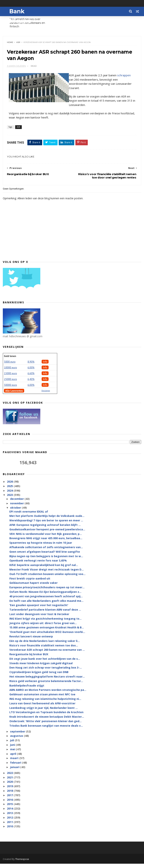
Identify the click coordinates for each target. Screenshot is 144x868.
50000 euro (10, 390)
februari (16, 767)
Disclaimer (46, 395)
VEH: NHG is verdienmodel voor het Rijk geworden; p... (46, 539)
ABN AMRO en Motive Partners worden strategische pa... (48, 695)
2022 (10, 778)
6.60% (31, 378)
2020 (10, 787)
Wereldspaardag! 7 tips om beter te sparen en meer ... (46, 525)
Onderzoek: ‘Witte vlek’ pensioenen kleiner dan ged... (45, 726)
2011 (10, 827)
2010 (10, 831)
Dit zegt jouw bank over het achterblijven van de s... (45, 664)
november (17, 508)
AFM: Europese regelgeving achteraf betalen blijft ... (45, 530)
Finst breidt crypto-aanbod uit (30, 583)
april (13, 758)
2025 (10, 491)
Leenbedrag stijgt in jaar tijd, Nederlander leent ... (43, 712)
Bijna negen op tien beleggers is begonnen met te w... (46, 561)
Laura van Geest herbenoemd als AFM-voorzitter (42, 708)
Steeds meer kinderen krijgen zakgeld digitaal (41, 668)
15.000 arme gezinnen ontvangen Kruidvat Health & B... (47, 632)
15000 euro (10, 378)
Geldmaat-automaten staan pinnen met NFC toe (42, 699)
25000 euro (10, 384)
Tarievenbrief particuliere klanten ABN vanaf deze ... (45, 614)
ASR (19, 44)
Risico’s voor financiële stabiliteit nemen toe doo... (44, 650)
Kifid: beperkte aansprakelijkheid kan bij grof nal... (44, 570)
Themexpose (22, 863)
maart (15, 763)
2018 (10, 796)
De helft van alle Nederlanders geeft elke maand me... (46, 605)
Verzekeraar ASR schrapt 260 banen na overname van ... (47, 655)
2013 (10, 818)
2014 (10, 813)
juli (12, 745)
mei (13, 754)
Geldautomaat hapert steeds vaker (33, 588)
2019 (10, 791)
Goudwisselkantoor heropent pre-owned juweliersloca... (47, 534)
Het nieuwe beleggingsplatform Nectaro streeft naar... (47, 681)
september (18, 736)
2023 (10, 500)
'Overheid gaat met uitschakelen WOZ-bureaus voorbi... (47, 637)
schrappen (125, 79)
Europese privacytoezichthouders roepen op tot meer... (47, 592)
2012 (10, 822)
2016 (10, 804)
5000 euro (10, 366)
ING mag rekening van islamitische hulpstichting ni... (45, 704)
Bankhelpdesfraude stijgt (27, 690)
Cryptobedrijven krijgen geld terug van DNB (39, 677)
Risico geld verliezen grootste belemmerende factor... (46, 686)
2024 (10, 495)
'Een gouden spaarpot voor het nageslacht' (39, 610)
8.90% (31, 366)
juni (13, 750)
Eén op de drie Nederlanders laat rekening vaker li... (45, 646)
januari (15, 772)
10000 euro (10, 372)
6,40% (31, 384)
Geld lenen (10, 361)
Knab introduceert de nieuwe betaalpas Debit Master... (47, 721)
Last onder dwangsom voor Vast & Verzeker (39, 619)
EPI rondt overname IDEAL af (29, 516)
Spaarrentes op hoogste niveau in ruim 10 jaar (41, 548)
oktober (16, 512)
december (17, 503)
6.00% (31, 372)
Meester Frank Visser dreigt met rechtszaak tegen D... (46, 574)
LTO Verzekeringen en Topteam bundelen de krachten (46, 717)
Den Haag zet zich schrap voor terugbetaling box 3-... (46, 672)
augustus (17, 741)
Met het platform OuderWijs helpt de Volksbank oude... (47, 521)
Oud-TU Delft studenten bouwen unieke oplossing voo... (47, 579)
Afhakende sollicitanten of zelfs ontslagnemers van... (46, 552)
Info (45, 366)
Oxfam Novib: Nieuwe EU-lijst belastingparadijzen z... (45, 597)
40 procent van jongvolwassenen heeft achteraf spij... (46, 601)
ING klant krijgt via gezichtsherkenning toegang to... (45, 623)
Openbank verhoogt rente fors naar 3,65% (38, 565)
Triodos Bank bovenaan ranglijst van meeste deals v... (46, 730)
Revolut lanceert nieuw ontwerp (31, 641)
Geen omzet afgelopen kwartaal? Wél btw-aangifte (45, 556)
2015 (10, 809)
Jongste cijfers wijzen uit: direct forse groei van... (43, 628)
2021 (10, 782)
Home (11, 44)
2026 (10, 486)
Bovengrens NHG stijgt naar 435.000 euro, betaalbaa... (46, 543)
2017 (10, 800)
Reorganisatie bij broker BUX (29, 659)
